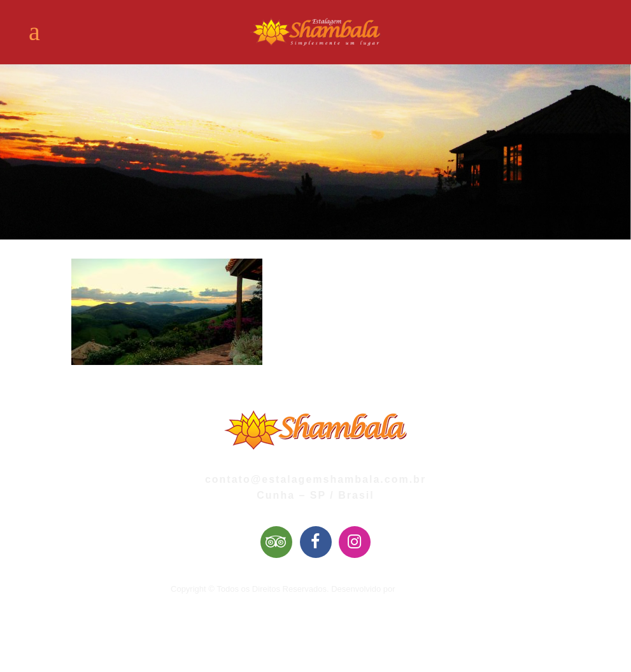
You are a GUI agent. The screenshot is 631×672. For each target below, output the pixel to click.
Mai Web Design (428, 589)
